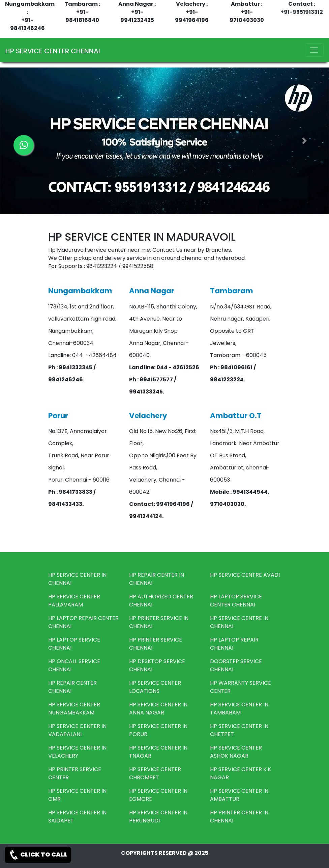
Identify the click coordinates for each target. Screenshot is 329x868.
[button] (304, 141)
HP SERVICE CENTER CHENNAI (53, 51)
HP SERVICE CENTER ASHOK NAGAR (236, 752)
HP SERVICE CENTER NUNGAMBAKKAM (74, 709)
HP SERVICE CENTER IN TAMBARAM (239, 709)
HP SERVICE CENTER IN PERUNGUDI (158, 817)
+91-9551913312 (302, 12)
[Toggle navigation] (314, 50)
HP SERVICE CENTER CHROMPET (155, 773)
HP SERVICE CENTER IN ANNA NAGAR (158, 709)
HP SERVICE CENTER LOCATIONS (155, 687)
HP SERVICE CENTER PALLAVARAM (74, 601)
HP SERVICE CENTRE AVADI (245, 575)
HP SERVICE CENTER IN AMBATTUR (239, 795)
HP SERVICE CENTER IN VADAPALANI (77, 730)
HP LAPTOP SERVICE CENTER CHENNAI (236, 601)
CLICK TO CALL (38, 855)
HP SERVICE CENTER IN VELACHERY (77, 752)
